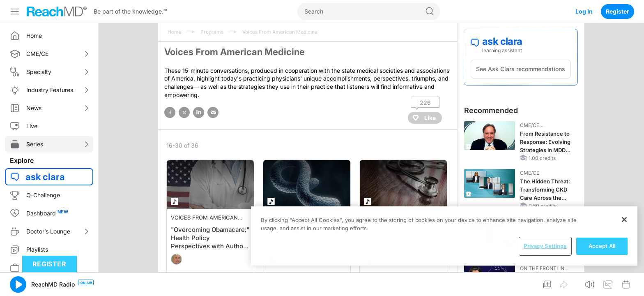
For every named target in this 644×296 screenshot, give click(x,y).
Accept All (602, 246)
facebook (170, 112)
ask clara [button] (45, 177)
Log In (584, 11)
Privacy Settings (545, 246)
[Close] (624, 220)
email (213, 112)
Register (618, 11)
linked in (199, 112)
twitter (184, 112)
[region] (444, 236)
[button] (18, 284)
